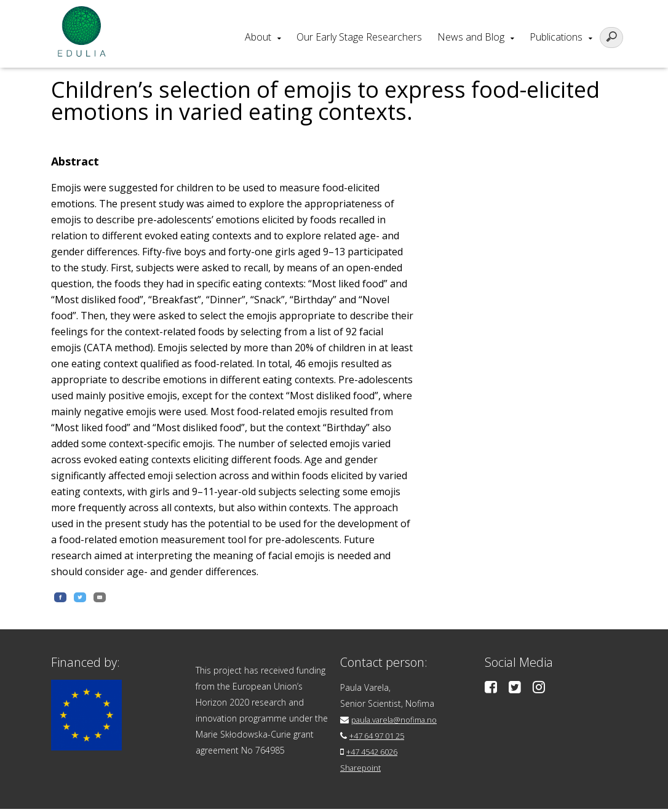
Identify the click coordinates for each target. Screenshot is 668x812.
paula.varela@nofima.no (399, 722)
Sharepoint (362, 770)
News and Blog (471, 37)
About (258, 37)
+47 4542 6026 (376, 754)
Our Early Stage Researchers (359, 37)
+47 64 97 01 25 (382, 738)
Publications (556, 37)
